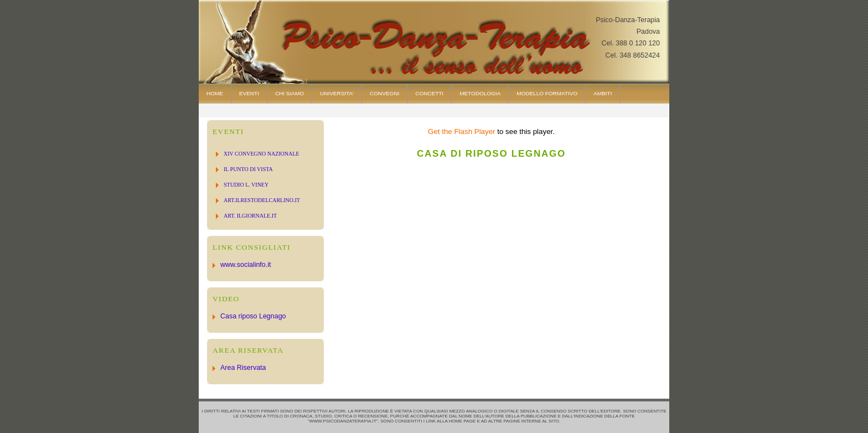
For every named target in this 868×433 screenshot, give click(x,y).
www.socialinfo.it (246, 265)
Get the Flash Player (462, 132)
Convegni (384, 93)
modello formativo (547, 93)
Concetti (429, 93)
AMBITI (603, 93)
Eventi (249, 93)
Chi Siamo (290, 93)
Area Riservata (243, 368)
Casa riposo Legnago (253, 316)
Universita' (337, 93)
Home (215, 93)
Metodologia (480, 93)
